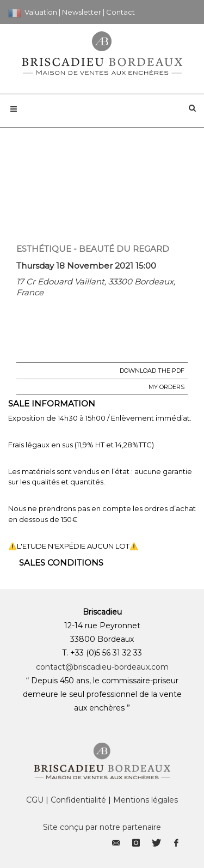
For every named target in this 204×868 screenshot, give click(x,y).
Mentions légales (146, 800)
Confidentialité (78, 800)
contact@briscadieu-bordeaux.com (102, 667)
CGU (35, 800)
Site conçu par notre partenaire (102, 827)
